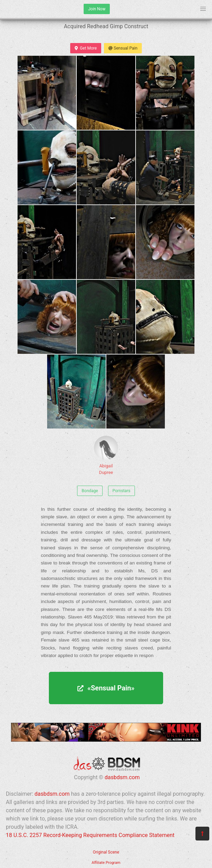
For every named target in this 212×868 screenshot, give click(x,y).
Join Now (97, 9)
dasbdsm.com (122, 777)
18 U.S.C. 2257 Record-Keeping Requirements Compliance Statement (90, 835)
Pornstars (121, 491)
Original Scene (106, 852)
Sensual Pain (123, 48)
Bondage (90, 491)
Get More (86, 48)
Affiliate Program (106, 863)
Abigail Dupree (106, 455)
